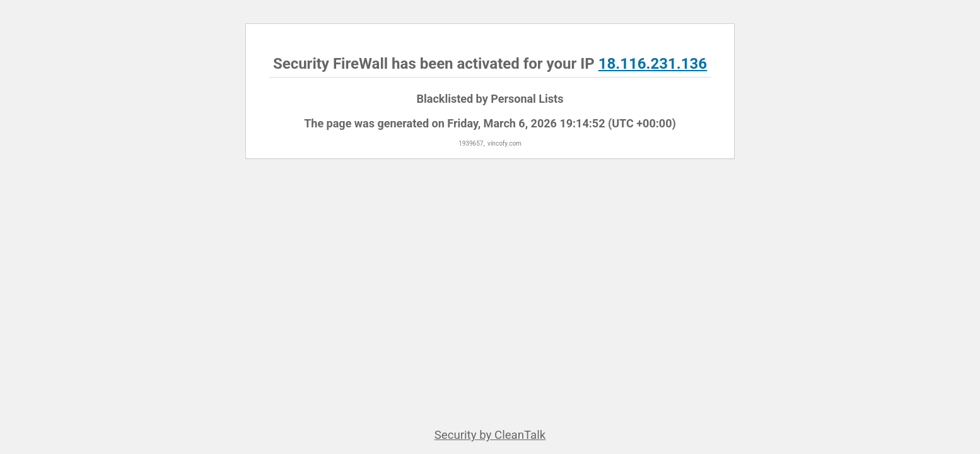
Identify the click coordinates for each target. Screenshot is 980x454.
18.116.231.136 (653, 64)
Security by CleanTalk (490, 435)
